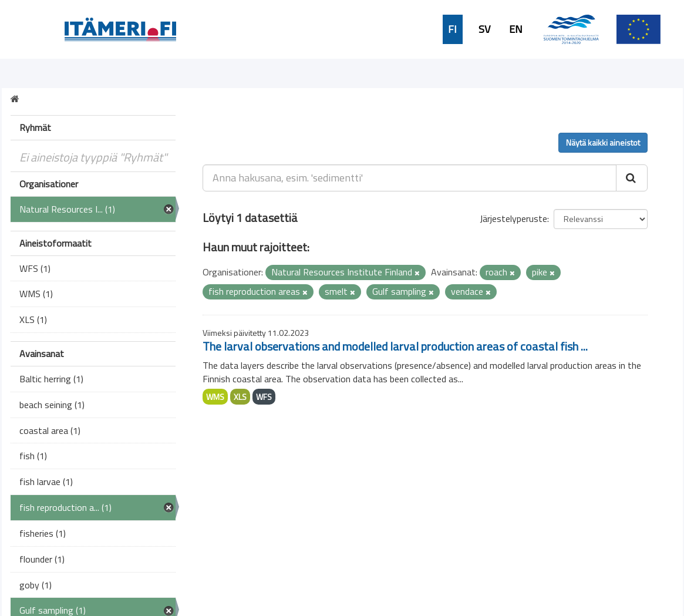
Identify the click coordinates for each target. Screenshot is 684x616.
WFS (264, 397)
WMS (215, 397)
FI (452, 29)
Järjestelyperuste (513, 218)
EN (516, 29)
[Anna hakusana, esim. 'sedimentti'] (410, 178)
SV (484, 29)
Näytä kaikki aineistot (603, 142)
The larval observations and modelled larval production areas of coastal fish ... (395, 346)
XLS (240, 397)
